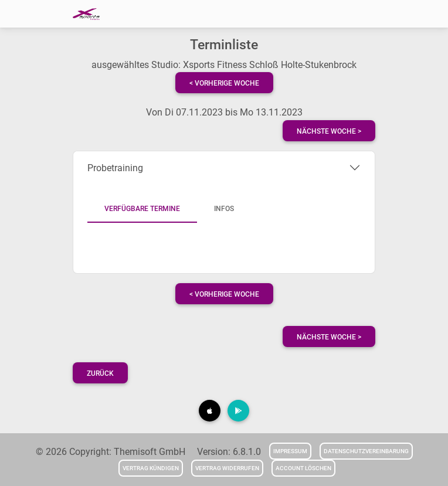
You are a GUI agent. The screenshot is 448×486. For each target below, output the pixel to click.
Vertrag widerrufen (227, 468)
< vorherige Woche (224, 83)
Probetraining (115, 168)
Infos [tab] (224, 209)
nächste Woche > (329, 131)
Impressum (290, 451)
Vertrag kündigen (151, 468)
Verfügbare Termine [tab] (142, 209)
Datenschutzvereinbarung (366, 451)
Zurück (100, 373)
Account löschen (303, 468)
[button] (210, 411)
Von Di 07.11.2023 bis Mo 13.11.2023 (224, 112)
